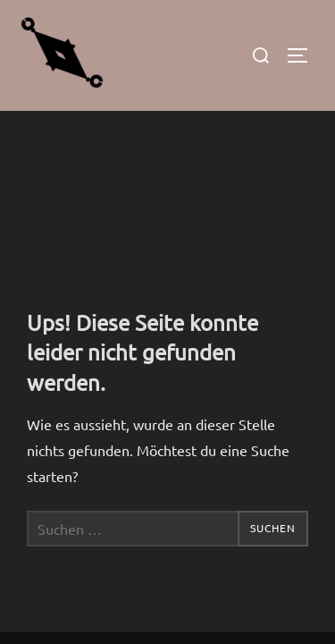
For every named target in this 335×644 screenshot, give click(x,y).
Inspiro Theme (127, 584)
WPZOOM (221, 584)
